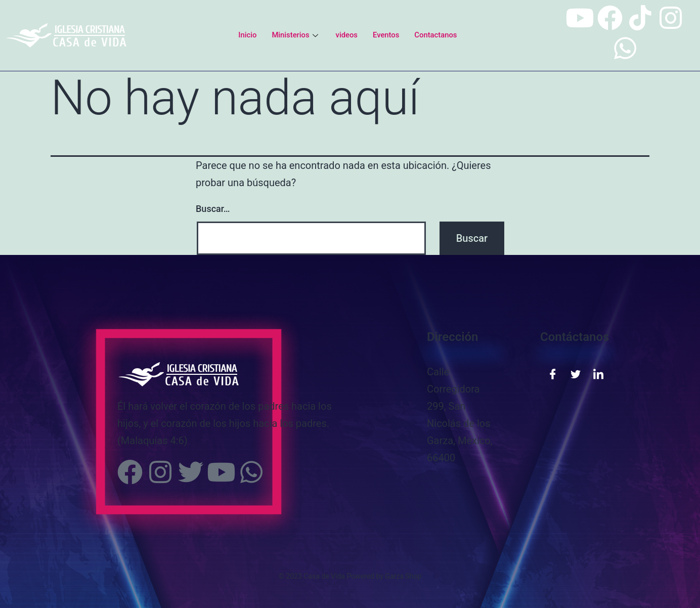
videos (346, 35)
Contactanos (436, 35)
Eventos (386, 35)
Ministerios (296, 35)
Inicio (247, 35)
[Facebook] (553, 373)
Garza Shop (403, 576)
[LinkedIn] (598, 373)
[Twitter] (576, 373)
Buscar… (213, 209)
